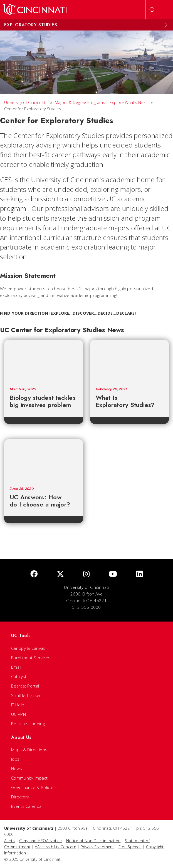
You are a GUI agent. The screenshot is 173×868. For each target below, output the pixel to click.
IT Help (18, 705)
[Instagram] (86, 574)
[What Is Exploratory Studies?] (130, 361)
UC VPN (18, 714)
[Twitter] (60, 574)
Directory (20, 797)
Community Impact (29, 778)
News (17, 768)
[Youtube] (113, 574)
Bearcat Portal (25, 686)
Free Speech (130, 847)
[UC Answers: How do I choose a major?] (44, 460)
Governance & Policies (33, 787)
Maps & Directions (29, 750)
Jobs (15, 759)
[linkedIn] (139, 574)
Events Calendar (27, 806)
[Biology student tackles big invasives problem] (44, 361)
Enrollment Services (31, 658)
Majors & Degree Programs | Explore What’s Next (101, 102)
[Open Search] (152, 10)
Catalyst (19, 676)
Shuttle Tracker (26, 695)
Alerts (9, 841)
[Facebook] (34, 574)
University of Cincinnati (25, 102)
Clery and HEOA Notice (40, 841)
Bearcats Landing (28, 724)
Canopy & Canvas (28, 648)
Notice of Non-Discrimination (93, 841)
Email (16, 667)
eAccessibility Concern (55, 847)
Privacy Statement (97, 847)
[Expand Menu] (166, 25)
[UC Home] (35, 10)
